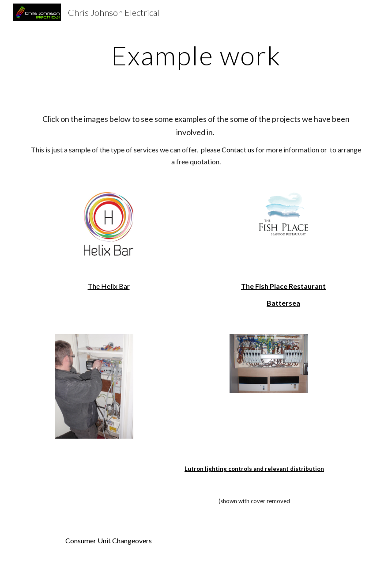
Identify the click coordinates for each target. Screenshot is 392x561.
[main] (196, 55)
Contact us (238, 150)
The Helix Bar (109, 286)
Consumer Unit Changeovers (109, 540)
